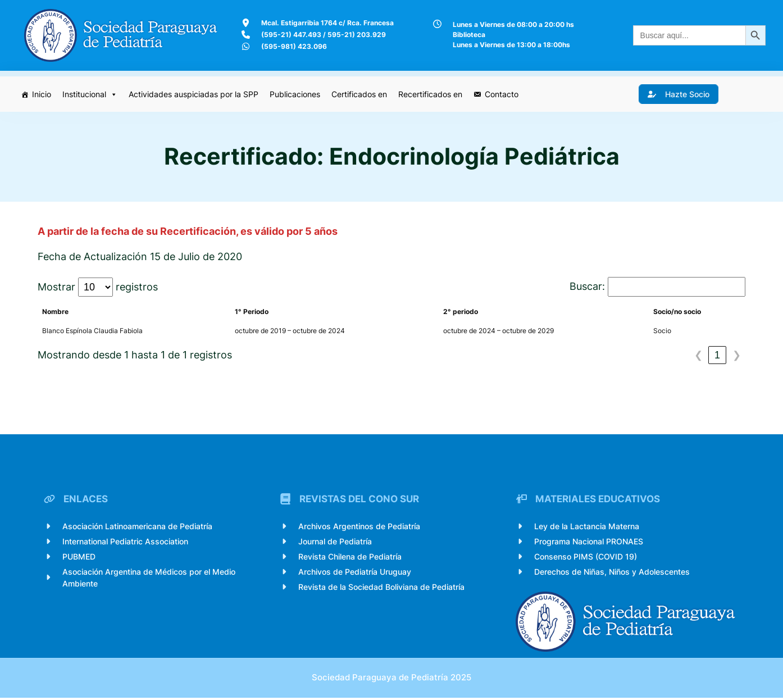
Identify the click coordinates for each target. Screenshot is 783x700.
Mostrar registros (98, 288)
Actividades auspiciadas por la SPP (194, 94)
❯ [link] (737, 356)
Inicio (42, 94)
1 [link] (717, 356)
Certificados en (360, 94)
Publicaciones (295, 94)
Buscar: (587, 287)
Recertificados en (431, 94)
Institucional (90, 94)
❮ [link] (698, 356)
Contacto (502, 94)
